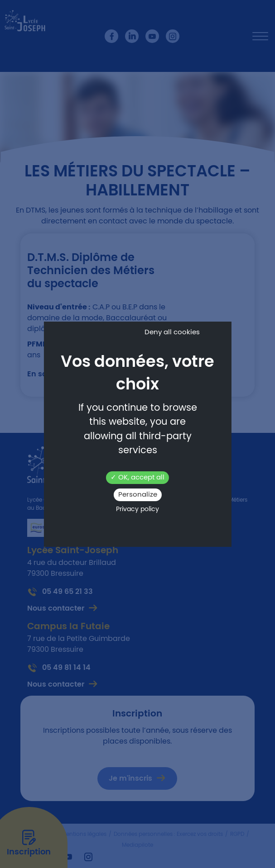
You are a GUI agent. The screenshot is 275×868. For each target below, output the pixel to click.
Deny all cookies (172, 332)
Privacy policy (137, 509)
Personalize (138, 495)
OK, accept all (137, 477)
